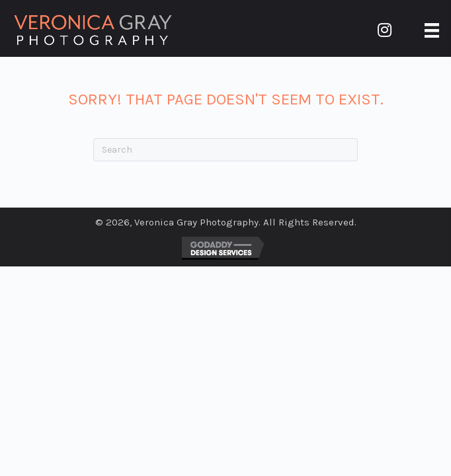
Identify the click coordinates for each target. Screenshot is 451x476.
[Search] (225, 150)
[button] (385, 30)
